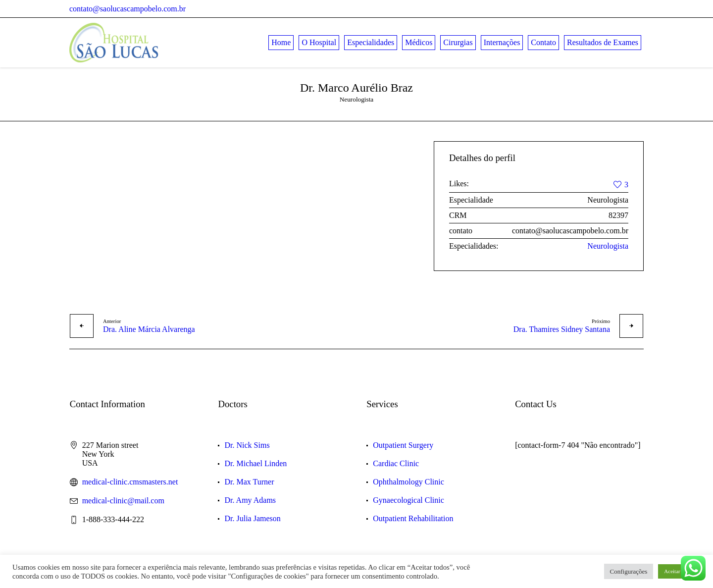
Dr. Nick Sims (247, 445)
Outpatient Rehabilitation (413, 518)
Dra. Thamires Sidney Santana (562, 329)
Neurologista (608, 246)
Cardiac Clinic (396, 463)
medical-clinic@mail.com (123, 501)
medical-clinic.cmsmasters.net (130, 482)
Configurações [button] (629, 571)
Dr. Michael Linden (255, 463)
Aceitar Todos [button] (679, 571)
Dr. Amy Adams (250, 500)
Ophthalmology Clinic (408, 482)
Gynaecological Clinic (408, 500)
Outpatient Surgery (403, 445)
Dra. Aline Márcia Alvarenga (149, 329)
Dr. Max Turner (249, 482)
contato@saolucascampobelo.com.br (127, 9)
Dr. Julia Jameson (252, 518)
